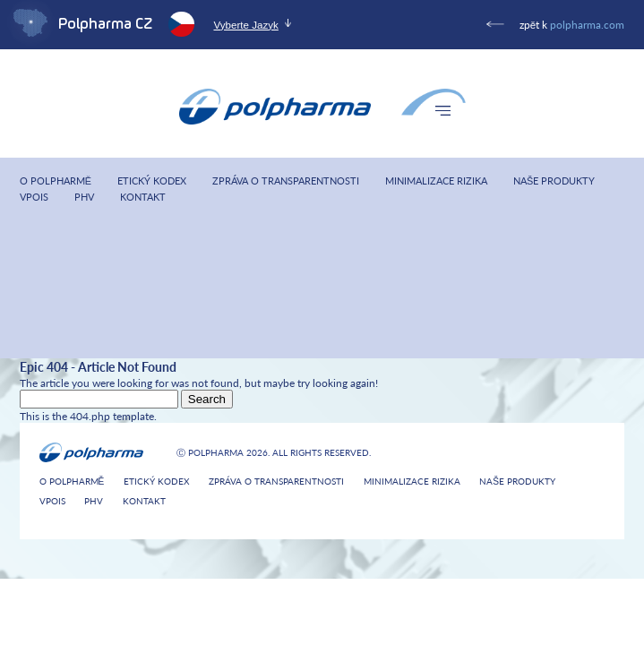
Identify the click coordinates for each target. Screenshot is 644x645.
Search (207, 399)
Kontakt (143, 198)
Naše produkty (554, 181)
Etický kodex (152, 181)
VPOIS (34, 198)
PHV (84, 198)
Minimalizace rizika (436, 181)
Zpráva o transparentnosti (286, 181)
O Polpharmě (56, 181)
